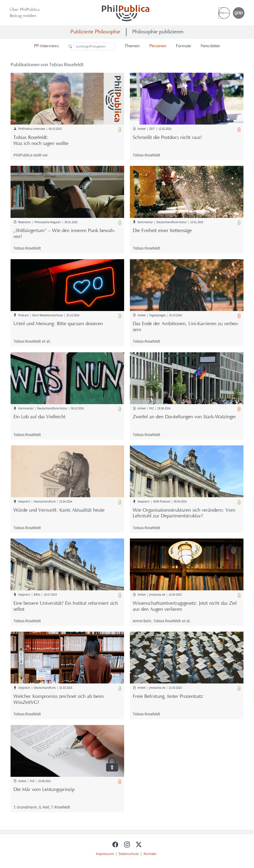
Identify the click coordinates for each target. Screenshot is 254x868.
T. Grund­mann (25, 807)
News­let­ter (210, 46)
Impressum (105, 854)
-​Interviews (46, 46)
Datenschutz (129, 854)
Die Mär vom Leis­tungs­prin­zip (44, 790)
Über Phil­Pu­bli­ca (25, 10)
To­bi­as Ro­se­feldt (147, 155)
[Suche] (94, 46)
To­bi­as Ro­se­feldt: (67, 141)
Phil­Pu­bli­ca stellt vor (31, 155)
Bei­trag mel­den (23, 16)
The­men (132, 46)
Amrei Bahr (142, 621)
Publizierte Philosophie (95, 32)
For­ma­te (183, 46)
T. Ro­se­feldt (61, 807)
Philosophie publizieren (158, 32)
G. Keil (44, 807)
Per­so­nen (158, 46)
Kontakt (150, 854)
